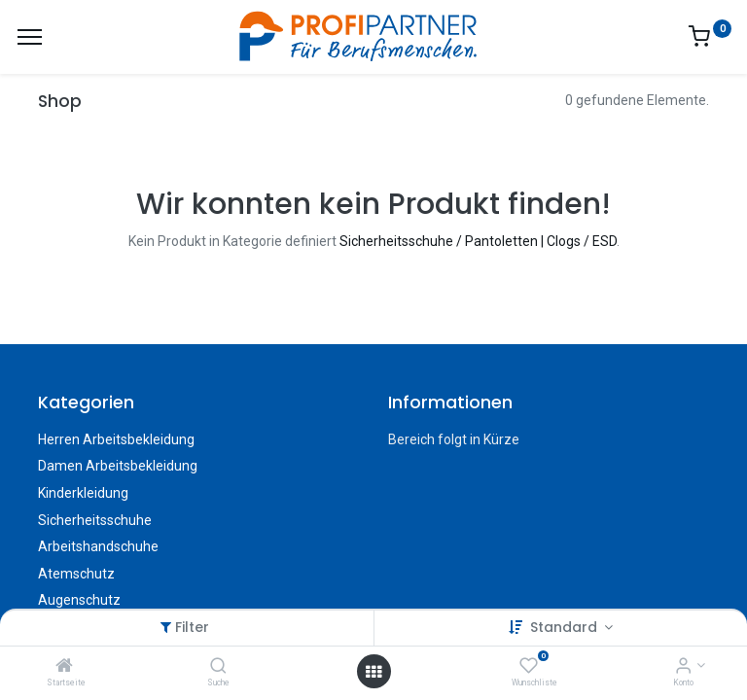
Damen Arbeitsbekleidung (118, 466)
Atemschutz (76, 574)
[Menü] (30, 37)
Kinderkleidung (83, 493)
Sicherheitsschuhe (95, 520)
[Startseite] (64, 667)
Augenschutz (79, 600)
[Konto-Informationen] (683, 667)
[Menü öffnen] (373, 672)
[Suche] (218, 667)
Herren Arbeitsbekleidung (116, 439)
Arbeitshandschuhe (98, 546)
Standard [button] (566, 627)
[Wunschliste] (529, 667)
